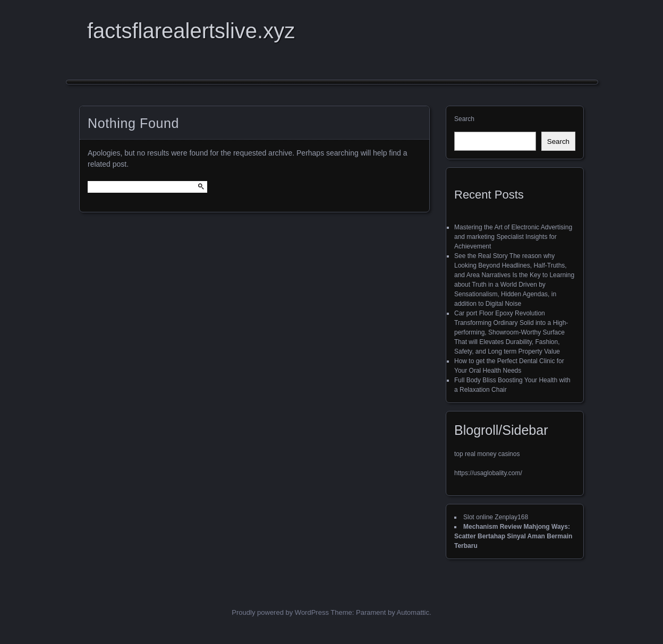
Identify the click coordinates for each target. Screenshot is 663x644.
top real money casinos (487, 454)
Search (464, 119)
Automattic (413, 612)
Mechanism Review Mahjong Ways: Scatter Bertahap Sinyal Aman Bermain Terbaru (513, 536)
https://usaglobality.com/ (488, 473)
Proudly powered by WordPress (280, 612)
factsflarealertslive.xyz (191, 31)
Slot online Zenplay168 (496, 517)
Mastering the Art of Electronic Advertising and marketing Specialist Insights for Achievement (513, 237)
